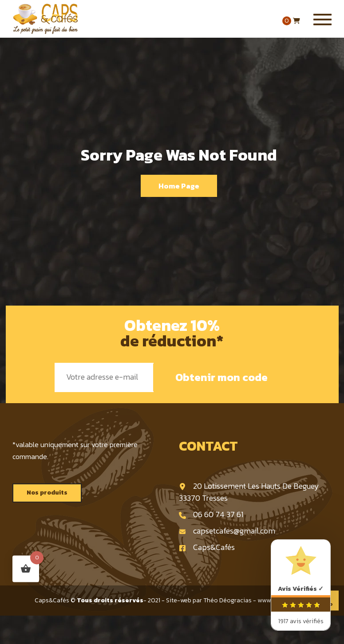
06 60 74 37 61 (211, 514)
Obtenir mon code (221, 377)
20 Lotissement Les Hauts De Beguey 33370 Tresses (249, 492)
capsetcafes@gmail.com (227, 531)
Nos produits (47, 493)
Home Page (179, 186)
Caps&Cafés (207, 547)
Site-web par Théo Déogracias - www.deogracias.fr (238, 600)
